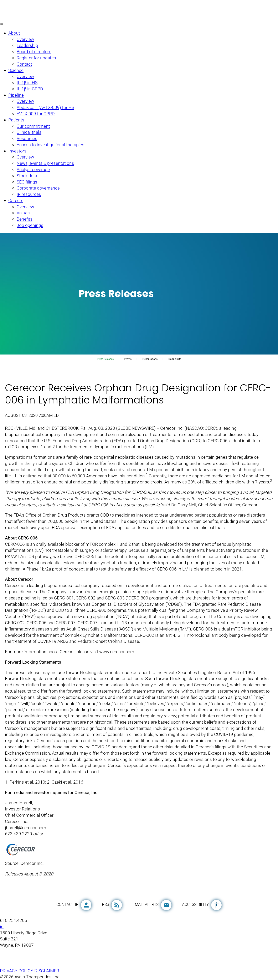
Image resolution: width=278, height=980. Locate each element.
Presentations (150, 359)
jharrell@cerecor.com (26, 828)
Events (128, 359)
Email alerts (175, 359)
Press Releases (105, 359)
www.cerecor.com (117, 652)
